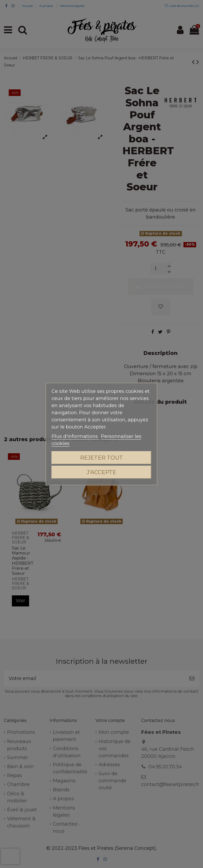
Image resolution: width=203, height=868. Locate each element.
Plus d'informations (75, 436)
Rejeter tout (101, 458)
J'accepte (101, 472)
